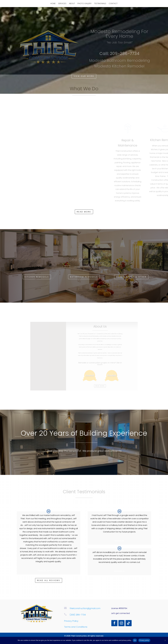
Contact (113, 4)
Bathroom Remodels (84, 277)
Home (53, 4)
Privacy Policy (71, 621)
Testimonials (100, 4)
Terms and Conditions (76, 627)
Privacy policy (144, 640)
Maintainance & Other (131, 277)
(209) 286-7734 (78, 615)
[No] (165, 640)
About (72, 4)
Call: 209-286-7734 (119, 55)
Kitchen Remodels (37, 277)
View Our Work (84, 76)
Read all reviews (49, 580)
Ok (135, 640)
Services (62, 4)
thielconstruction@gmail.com (85, 608)
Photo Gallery (85, 4)
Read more (84, 212)
